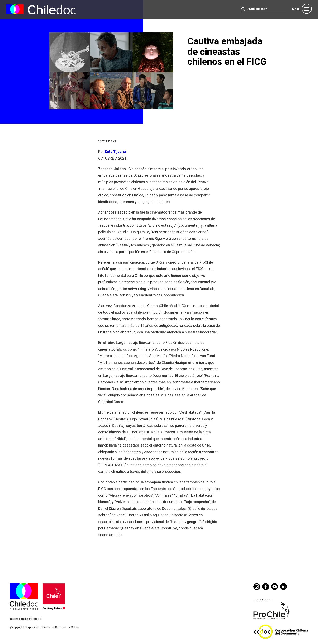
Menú (296, 9)
